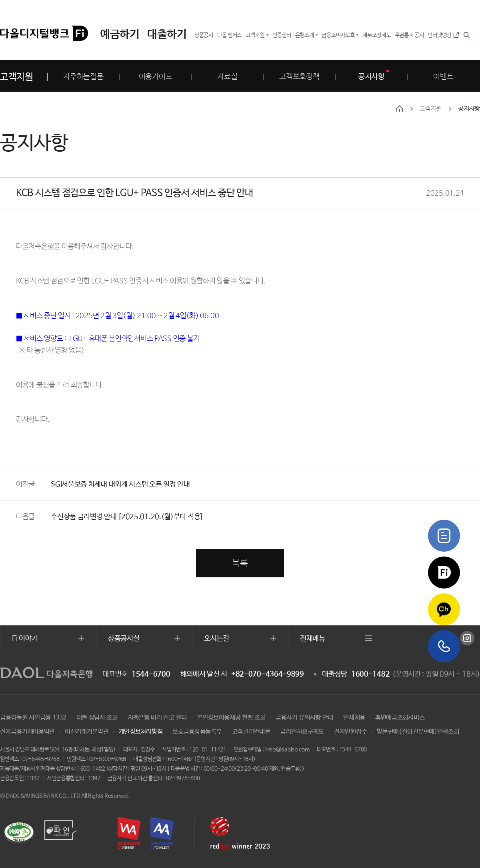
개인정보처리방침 (141, 732)
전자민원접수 (350, 732)
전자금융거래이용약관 (27, 732)
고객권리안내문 (251, 732)
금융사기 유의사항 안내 (304, 718)
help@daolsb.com (287, 749)
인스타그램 (467, 638)
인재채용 (354, 718)
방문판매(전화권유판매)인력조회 (418, 732)
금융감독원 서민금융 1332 (33, 718)
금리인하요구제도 (302, 732)
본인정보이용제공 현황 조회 (231, 718)
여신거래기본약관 (87, 732)
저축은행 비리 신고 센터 (157, 718)
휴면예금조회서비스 (400, 718)
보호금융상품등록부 (197, 732)
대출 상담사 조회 (97, 718)
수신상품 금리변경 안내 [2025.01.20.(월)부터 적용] (127, 517)
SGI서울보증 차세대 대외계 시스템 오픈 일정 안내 (120, 484)
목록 (240, 563)
